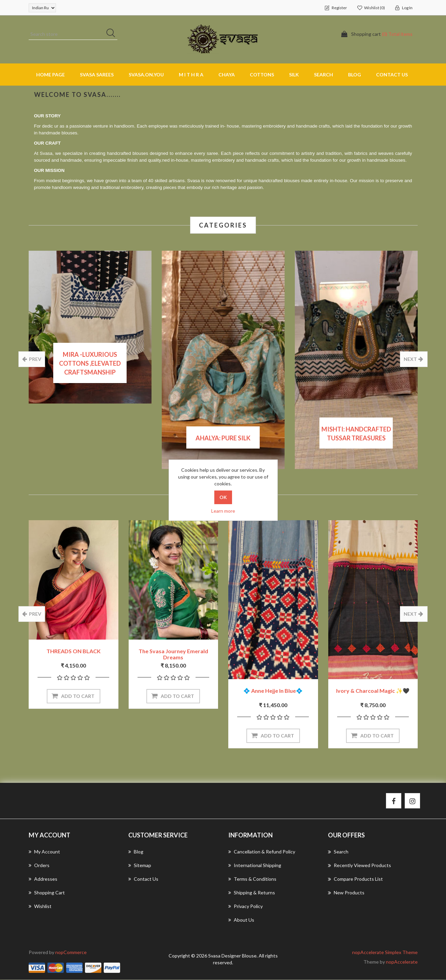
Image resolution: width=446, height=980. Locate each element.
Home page (51, 75)
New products (346, 893)
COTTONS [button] (262, 75)
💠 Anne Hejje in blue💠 (273, 691)
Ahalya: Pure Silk (223, 438)
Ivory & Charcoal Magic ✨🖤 (373, 691)
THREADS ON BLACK (74, 651)
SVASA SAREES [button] (97, 75)
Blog (355, 75)
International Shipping (255, 866)
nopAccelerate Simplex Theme (385, 953)
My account (44, 852)
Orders (39, 866)
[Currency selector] (42, 8)
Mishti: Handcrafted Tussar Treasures (356, 434)
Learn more (223, 511)
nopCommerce (71, 953)
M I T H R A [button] (191, 75)
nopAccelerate (402, 962)
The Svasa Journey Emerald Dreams (173, 654)
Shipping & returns (252, 893)
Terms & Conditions (252, 879)
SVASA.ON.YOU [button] (146, 75)
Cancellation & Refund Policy (262, 852)
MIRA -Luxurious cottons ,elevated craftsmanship (90, 363)
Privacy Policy (246, 906)
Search (323, 75)
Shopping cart (47, 893)
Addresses (43, 879)
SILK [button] (294, 75)
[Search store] (73, 34)
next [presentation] (411, 359)
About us (241, 920)
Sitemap (140, 866)
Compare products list (355, 879)
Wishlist (40, 906)
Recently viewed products (359, 866)
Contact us (392, 75)
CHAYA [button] (227, 75)
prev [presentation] (35, 359)
